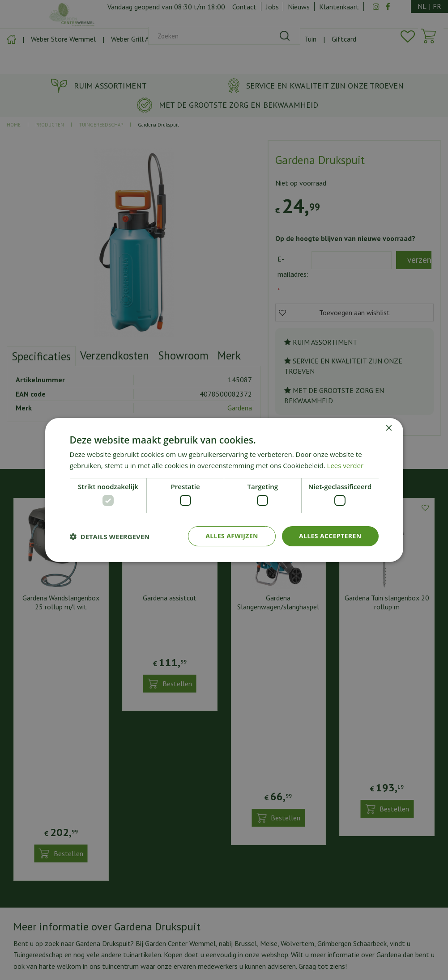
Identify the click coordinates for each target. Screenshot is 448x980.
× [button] (389, 429)
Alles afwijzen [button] (232, 536)
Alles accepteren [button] (330, 536)
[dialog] (224, 490)
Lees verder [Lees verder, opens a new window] (346, 465)
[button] (110, 536)
